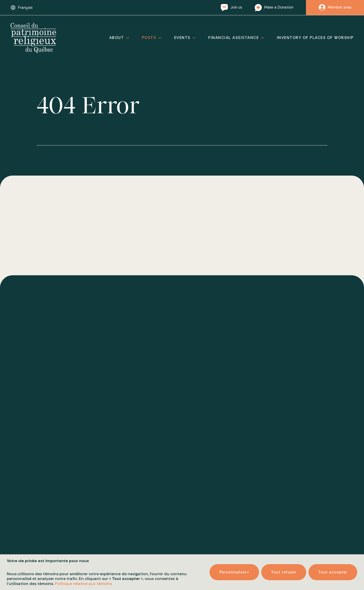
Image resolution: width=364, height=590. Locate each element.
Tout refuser (284, 572)
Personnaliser (234, 572)
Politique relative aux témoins (83, 584)
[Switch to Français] (22, 8)
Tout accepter (333, 572)
